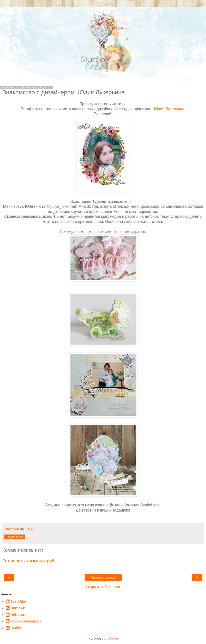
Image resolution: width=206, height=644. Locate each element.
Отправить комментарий (28, 561)
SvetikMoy (19, 601)
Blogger (112, 639)
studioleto (18, 628)
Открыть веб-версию (103, 587)
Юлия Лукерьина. (170, 109)
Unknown (18, 608)
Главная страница (103, 578)
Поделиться (15, 537)
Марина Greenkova (26, 621)
